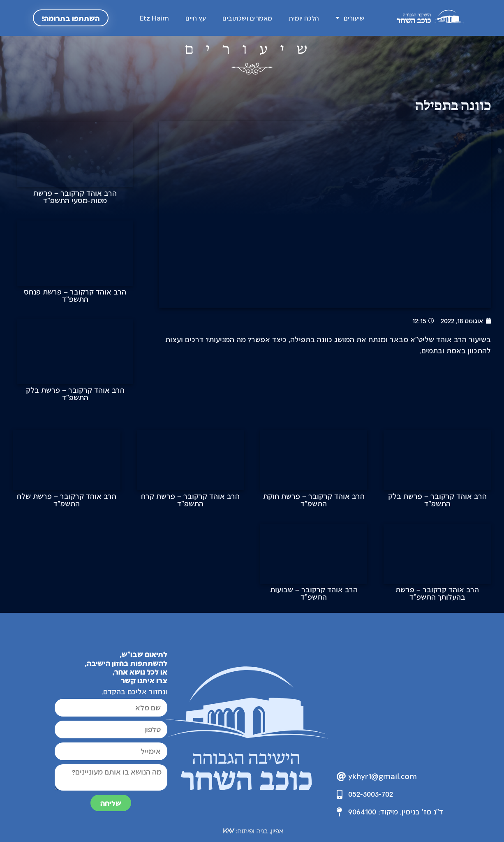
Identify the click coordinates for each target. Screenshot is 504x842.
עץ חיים (196, 18)
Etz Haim (154, 18)
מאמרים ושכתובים (247, 18)
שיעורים (350, 18)
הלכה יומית (304, 18)
